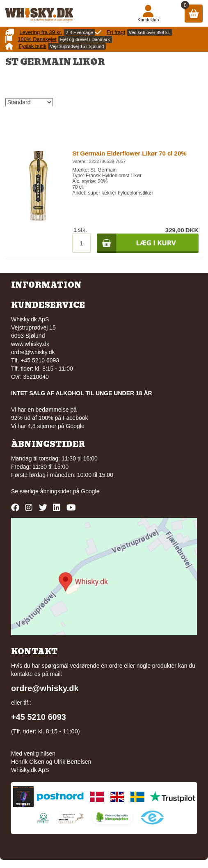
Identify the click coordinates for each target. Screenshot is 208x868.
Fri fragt (116, 32)
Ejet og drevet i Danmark (85, 39)
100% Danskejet (37, 39)
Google (90, 491)
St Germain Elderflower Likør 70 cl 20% (129, 153)
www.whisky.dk (30, 344)
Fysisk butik (32, 46)
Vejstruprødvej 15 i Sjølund (77, 46)
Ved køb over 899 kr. (150, 32)
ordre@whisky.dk (33, 352)
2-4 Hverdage (79, 32)
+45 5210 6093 (39, 717)
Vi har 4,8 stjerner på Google (48, 426)
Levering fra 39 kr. (41, 32)
